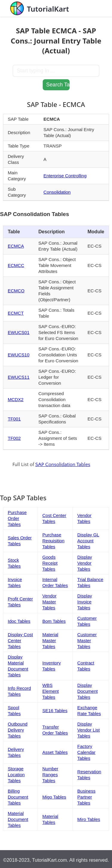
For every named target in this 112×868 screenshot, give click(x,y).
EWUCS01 (19, 332)
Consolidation (57, 192)
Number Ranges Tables (50, 775)
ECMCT (16, 313)
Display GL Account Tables (88, 541)
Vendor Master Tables (50, 602)
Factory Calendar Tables (86, 752)
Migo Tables (54, 797)
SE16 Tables (55, 711)
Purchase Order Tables (17, 518)
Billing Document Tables (18, 797)
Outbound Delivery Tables (18, 730)
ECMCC (16, 265)
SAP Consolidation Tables (63, 465)
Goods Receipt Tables (50, 563)
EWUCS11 (19, 377)
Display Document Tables (88, 691)
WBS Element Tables (51, 691)
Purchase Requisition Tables (53, 541)
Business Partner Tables (86, 797)
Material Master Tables (50, 640)
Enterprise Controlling (65, 176)
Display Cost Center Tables (20, 640)
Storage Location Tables (16, 775)
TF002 (14, 438)
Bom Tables (54, 621)
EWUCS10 (19, 355)
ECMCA (16, 246)
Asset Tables (55, 752)
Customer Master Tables (87, 640)
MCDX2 (16, 399)
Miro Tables (89, 819)
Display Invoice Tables (85, 602)
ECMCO (16, 291)
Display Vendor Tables (85, 563)
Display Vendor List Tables (89, 730)
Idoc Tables (19, 621)
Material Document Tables (18, 819)
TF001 (14, 419)
